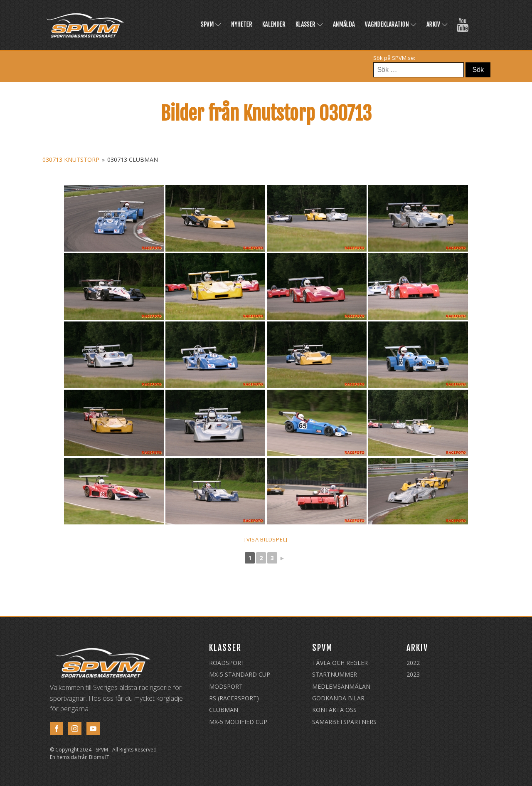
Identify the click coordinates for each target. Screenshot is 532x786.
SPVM (211, 24)
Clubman (224, 710)
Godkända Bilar (338, 698)
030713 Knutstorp (71, 159)
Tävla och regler (340, 663)
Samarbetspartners (344, 722)
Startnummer (335, 674)
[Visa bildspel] (266, 539)
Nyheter (242, 24)
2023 (413, 674)
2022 (413, 663)
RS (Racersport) (234, 698)
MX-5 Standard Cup (240, 674)
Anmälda (344, 24)
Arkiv (437, 24)
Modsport (226, 686)
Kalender (274, 24)
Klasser (309, 24)
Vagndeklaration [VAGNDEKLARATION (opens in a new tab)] (391, 24)
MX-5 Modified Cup (238, 722)
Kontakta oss (334, 710)
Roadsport (227, 663)
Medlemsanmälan (341, 686)
